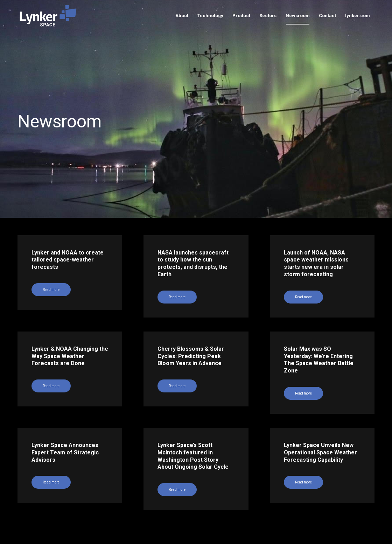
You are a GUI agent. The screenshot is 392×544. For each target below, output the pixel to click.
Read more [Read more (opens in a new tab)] (51, 290)
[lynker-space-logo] (48, 16)
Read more (177, 386)
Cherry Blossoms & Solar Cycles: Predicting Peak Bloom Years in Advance (191, 356)
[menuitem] (182, 16)
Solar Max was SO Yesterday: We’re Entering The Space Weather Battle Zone (319, 360)
